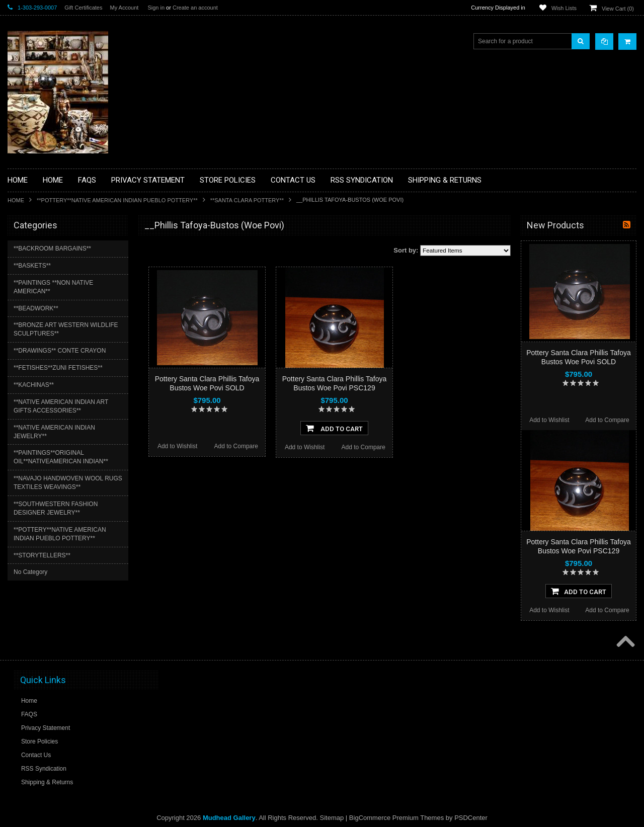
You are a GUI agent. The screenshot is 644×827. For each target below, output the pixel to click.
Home (16, 200)
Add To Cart (334, 428)
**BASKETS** (32, 266)
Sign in (156, 8)
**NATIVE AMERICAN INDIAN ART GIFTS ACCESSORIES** (61, 406)
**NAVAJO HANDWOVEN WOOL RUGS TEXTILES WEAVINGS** (68, 483)
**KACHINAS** (34, 385)
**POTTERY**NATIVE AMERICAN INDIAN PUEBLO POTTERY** (117, 200)
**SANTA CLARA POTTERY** (247, 200)
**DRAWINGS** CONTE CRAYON (60, 351)
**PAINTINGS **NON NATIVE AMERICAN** (53, 287)
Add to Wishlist (177, 446)
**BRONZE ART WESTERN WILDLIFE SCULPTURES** (66, 329)
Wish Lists (564, 8)
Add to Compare (236, 446)
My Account (124, 8)
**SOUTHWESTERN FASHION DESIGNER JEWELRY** (56, 508)
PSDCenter (471, 818)
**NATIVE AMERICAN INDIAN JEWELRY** (54, 432)
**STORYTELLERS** (42, 555)
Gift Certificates (83, 8)
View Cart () (618, 9)
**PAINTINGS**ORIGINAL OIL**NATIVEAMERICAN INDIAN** (61, 457)
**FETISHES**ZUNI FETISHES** (58, 368)
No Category (30, 572)
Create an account (195, 8)
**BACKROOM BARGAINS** (52, 249)
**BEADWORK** (36, 308)
